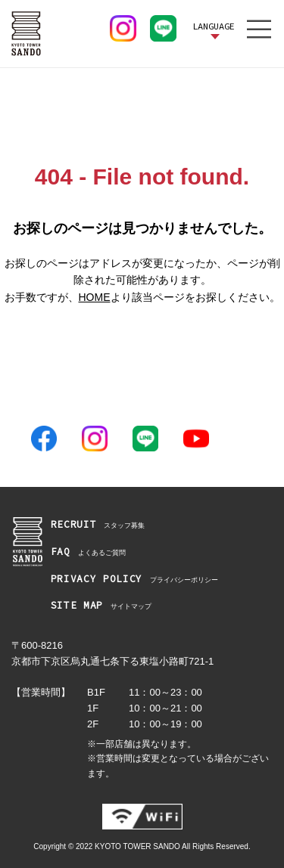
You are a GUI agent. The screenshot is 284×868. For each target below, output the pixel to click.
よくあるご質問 (88, 552)
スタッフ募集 (98, 525)
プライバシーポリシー (134, 580)
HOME (95, 297)
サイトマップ (101, 606)
